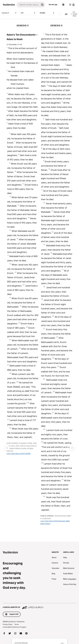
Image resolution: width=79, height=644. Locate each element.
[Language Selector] (63, 5)
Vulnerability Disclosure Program (14, 627)
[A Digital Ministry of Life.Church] (39, 606)
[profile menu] (72, 5)
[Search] (28, 5)
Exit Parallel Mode (74, 14)
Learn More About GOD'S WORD (19, 454)
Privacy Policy (8, 624)
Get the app (53, 5)
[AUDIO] (60, 14)
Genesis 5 (9, 13)
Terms (17, 624)
